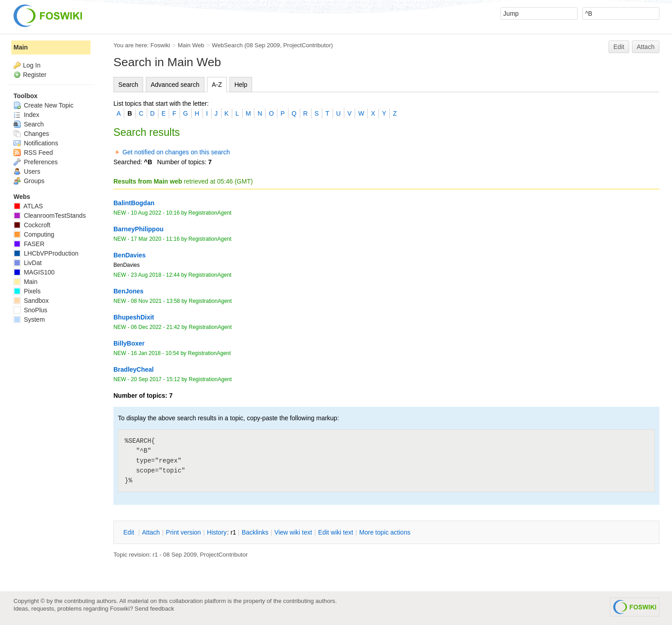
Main (21, 47)
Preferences (36, 162)
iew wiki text (293, 532)
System (29, 319)
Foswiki (160, 45)
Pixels (27, 291)
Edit (619, 47)
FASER (29, 244)
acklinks (255, 532)
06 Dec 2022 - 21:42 (156, 327)
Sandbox (31, 301)
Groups (29, 181)
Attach (646, 47)
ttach (151, 532)
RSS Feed (33, 153)
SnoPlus (30, 310)
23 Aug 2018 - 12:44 (155, 275)
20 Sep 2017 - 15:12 (156, 379)
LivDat (28, 263)
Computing (34, 234)
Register (35, 75)
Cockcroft (32, 225)
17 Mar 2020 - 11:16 (155, 239)
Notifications (36, 143)
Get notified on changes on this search (176, 152)
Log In (32, 65)
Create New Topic (43, 105)
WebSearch (228, 45)
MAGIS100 (34, 272)
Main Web (191, 45)
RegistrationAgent (210, 213)
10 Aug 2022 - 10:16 (155, 213)
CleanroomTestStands (50, 216)
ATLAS (28, 206)
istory (217, 532)
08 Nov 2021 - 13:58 (156, 301)
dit (130, 532)
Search (128, 85)
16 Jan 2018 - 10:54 (155, 353)
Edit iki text (336, 532)
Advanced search (175, 85)
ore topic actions (385, 532)
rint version (184, 532)
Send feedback (154, 609)
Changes (31, 134)
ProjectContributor (307, 45)
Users (27, 171)
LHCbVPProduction (46, 253)
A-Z (217, 85)
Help (241, 85)
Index (26, 115)
